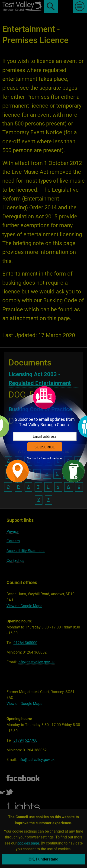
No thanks (34, 458)
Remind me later (52, 458)
